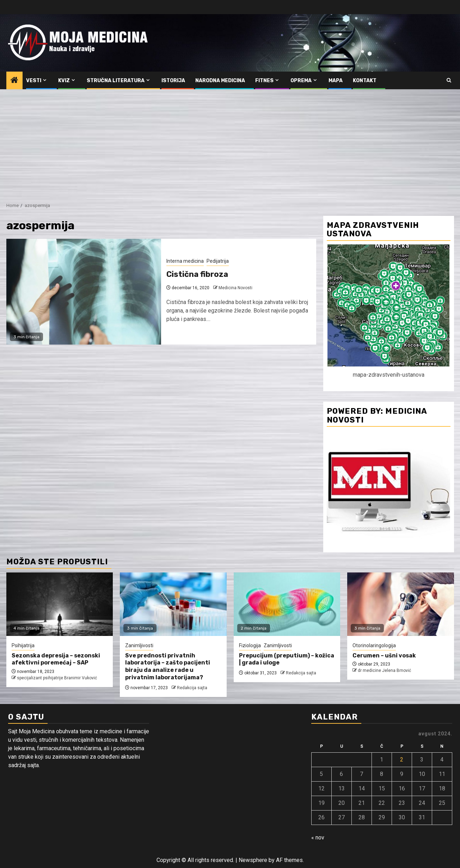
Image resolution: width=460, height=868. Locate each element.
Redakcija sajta (192, 688)
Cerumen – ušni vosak (384, 655)
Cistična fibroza (197, 274)
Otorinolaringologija (374, 645)
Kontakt (365, 81)
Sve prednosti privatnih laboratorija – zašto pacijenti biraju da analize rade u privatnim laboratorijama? (168, 666)
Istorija (173, 81)
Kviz (64, 81)
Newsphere (253, 860)
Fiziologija (250, 645)
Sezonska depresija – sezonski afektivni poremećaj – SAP (56, 659)
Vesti (34, 81)
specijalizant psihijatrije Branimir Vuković (57, 678)
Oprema (301, 81)
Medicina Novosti (235, 288)
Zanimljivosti (139, 645)
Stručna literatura (116, 81)
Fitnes (264, 81)
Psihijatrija (23, 645)
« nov (318, 837)
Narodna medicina (220, 81)
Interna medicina (185, 261)
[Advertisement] (230, 142)
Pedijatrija (218, 261)
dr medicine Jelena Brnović (384, 670)
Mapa (336, 81)
